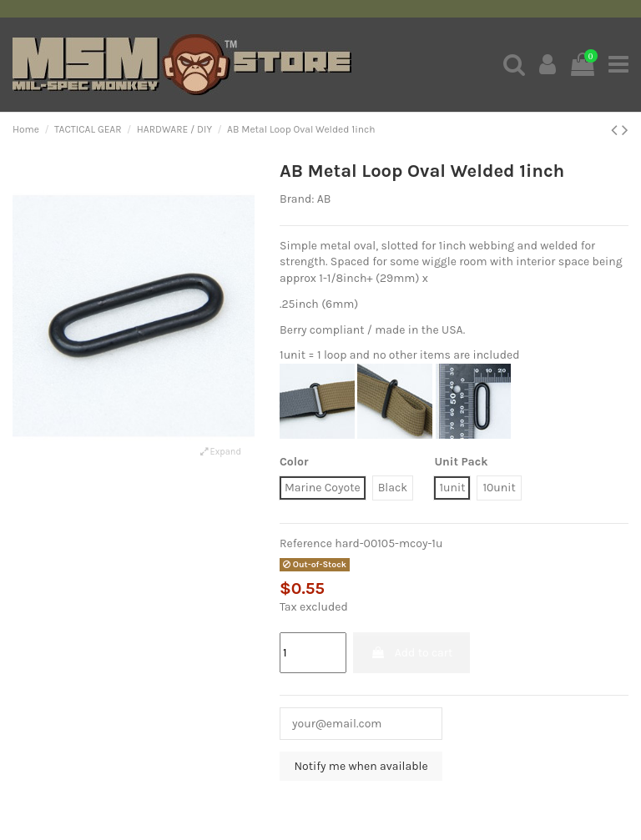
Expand (221, 452)
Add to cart (411, 653)
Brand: (297, 199)
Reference (306, 543)
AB (324, 199)
